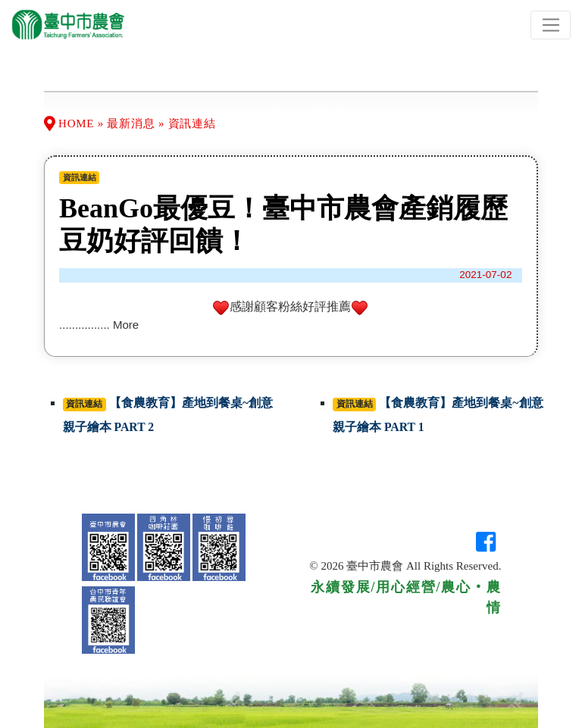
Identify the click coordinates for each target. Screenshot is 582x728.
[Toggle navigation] (551, 25)
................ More (99, 325)
